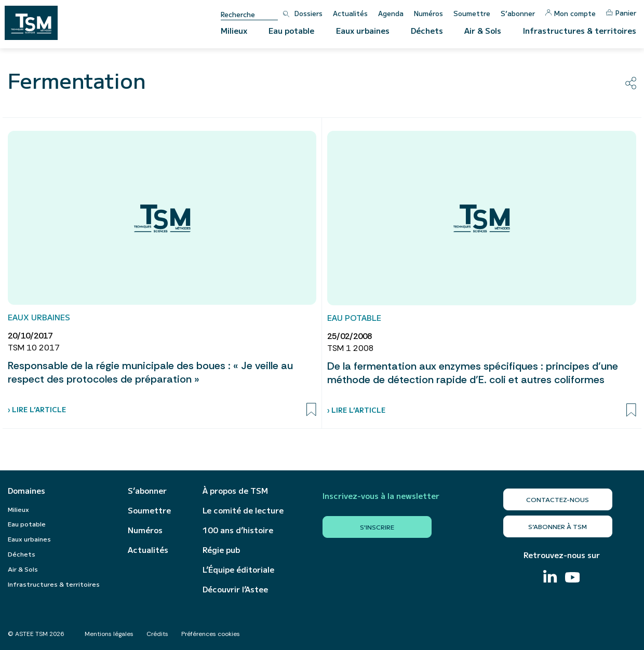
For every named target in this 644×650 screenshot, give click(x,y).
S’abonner (518, 13)
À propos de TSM (235, 491)
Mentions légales (109, 634)
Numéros (428, 13)
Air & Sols (483, 30)
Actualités (350, 13)
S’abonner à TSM (558, 526)
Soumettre (472, 13)
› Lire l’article (37, 409)
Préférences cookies (211, 634)
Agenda (391, 13)
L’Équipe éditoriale (238, 570)
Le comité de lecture (243, 510)
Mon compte (571, 13)
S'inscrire (377, 527)
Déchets (427, 30)
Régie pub (221, 550)
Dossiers (308, 13)
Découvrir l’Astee (235, 589)
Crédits (157, 634)
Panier (621, 13)
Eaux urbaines (363, 30)
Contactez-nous (558, 499)
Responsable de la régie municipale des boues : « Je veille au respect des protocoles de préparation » (150, 372)
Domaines (26, 491)
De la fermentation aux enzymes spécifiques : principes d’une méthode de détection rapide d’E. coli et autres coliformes (473, 373)
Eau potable (291, 30)
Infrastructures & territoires (580, 30)
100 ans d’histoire (238, 530)
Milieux (234, 30)
